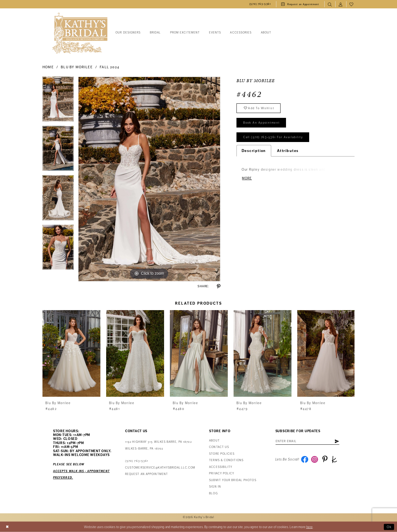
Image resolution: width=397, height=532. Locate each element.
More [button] (247, 179)
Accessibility (221, 467)
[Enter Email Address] (308, 441)
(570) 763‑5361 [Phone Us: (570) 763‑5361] (137, 461)
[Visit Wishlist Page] (352, 4)
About (214, 441)
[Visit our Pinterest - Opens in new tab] (325, 460)
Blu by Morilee (77, 67)
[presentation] (71, 353)
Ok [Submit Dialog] (389, 527)
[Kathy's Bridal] (80, 33)
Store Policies (222, 454)
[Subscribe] (337, 441)
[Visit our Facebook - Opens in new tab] (305, 460)
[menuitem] (260, 4)
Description (254, 151)
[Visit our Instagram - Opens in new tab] (315, 460)
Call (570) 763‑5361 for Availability (273, 138)
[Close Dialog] (7, 527)
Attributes (288, 151)
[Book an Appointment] (300, 4)
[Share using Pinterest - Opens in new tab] (219, 286)
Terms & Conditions (226, 460)
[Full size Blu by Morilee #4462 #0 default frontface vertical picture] (149, 179)
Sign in (215, 487)
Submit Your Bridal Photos (233, 480)
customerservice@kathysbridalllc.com (160, 468)
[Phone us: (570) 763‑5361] (260, 4)
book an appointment (262, 123)
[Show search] (330, 4)
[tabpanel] (58, 101)
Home (48, 67)
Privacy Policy (222, 474)
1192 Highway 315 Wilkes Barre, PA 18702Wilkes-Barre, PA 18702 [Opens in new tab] (158, 445)
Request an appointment (147, 474)
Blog (213, 494)
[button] (341, 4)
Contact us (219, 447)
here (309, 527)
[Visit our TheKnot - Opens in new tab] (335, 460)
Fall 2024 (110, 67)
